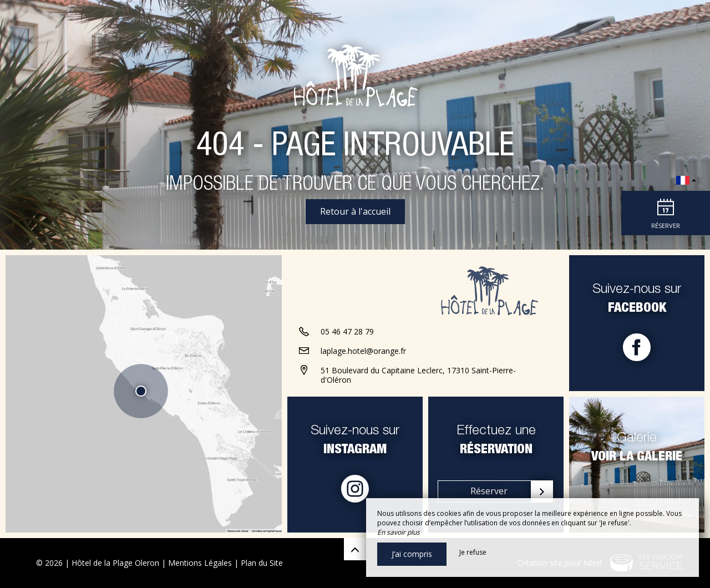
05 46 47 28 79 (347, 331)
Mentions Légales (200, 563)
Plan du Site (262, 563)
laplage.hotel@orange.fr (363, 351)
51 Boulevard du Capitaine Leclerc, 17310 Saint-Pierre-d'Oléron (418, 375)
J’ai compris (412, 554)
